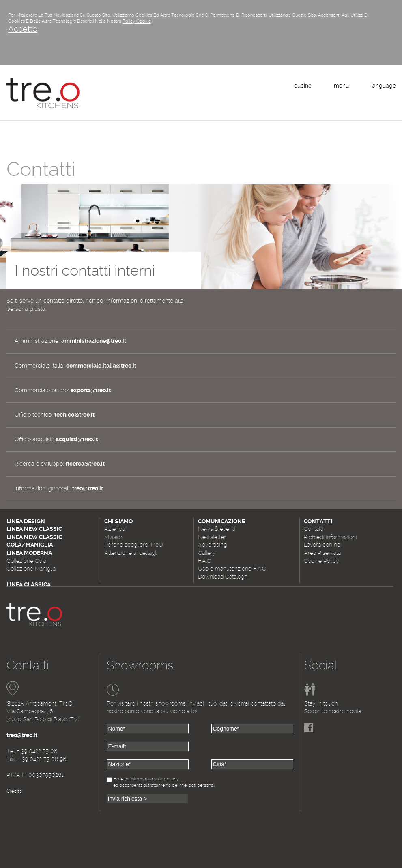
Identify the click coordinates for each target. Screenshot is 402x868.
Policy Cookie (137, 21)
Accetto (23, 29)
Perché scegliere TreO (134, 545)
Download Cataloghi (223, 577)
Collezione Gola (26, 561)
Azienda (115, 529)
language (384, 86)
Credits (14, 791)
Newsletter (212, 537)
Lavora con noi (323, 545)
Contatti (314, 529)
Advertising (212, 545)
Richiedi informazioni (330, 537)
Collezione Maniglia (31, 569)
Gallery (207, 553)
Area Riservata (322, 553)
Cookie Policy (321, 561)
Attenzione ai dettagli (131, 553)
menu (341, 86)
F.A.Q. (205, 561)
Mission (114, 537)
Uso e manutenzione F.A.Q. (233, 569)
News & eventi (217, 529)
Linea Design (26, 521)
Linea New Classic (34, 529)
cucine (303, 86)
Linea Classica (29, 584)
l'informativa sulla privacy (154, 779)
